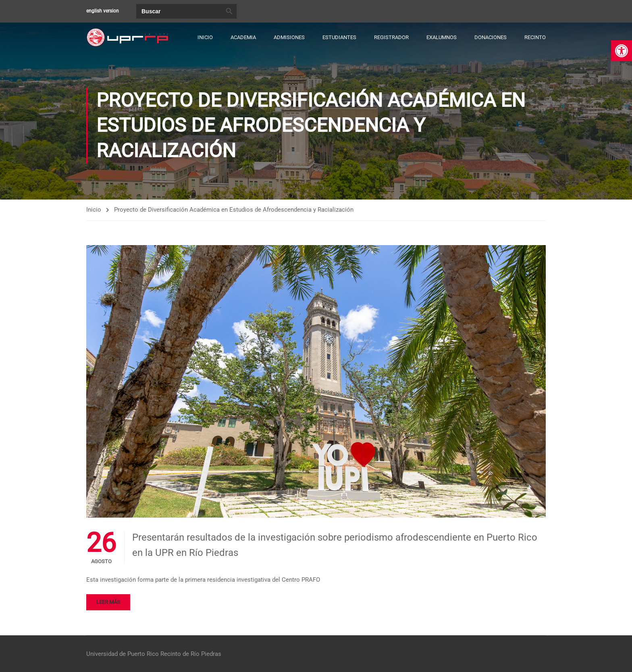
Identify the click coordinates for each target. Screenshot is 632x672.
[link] (622, 51)
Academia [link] (243, 37)
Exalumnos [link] (442, 37)
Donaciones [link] (491, 37)
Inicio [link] (205, 37)
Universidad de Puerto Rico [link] (123, 654)
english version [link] (103, 11)
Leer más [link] (108, 603)
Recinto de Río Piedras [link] (191, 654)
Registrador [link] (391, 37)
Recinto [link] (535, 37)
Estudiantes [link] (339, 37)
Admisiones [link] (289, 37)
